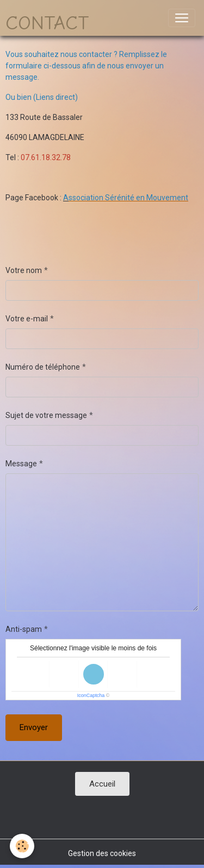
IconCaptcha (91, 695)
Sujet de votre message (46, 415)
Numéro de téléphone (43, 367)
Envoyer (34, 727)
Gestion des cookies (102, 853)
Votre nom (24, 270)
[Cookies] (22, 846)
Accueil (102, 784)
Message (21, 464)
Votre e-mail (27, 319)
